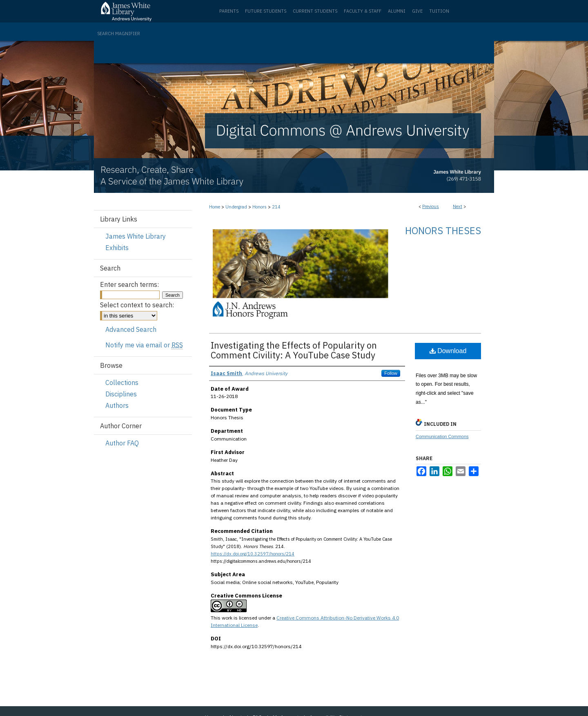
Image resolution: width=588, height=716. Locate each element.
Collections (122, 383)
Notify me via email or (144, 345)
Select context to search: (137, 305)
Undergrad (236, 207)
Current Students (315, 11)
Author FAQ (122, 443)
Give (417, 11)
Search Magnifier (119, 34)
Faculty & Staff (363, 11)
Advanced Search (131, 329)
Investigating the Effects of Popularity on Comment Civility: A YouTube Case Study (294, 350)
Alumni (397, 11)
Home (215, 207)
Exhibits (117, 248)
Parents (229, 11)
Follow (391, 373)
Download (448, 351)
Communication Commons (442, 436)
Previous (431, 206)
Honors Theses (443, 230)
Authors (117, 405)
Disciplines (121, 394)
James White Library (136, 236)
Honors (259, 207)
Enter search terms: (129, 284)
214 (276, 207)
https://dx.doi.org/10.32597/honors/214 (253, 554)
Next (458, 206)
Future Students (266, 11)
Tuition (439, 11)
